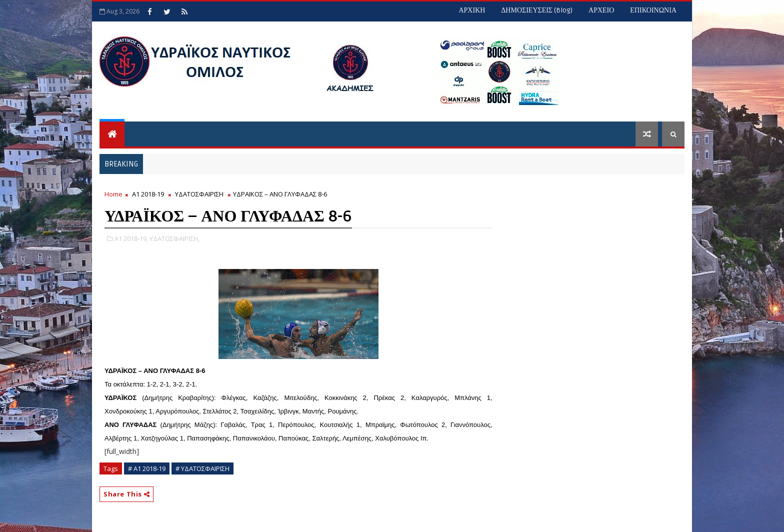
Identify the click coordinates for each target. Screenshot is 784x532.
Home (113, 194)
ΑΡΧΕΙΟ (601, 10)
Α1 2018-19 (148, 194)
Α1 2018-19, (131, 238)
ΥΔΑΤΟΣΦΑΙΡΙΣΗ (199, 194)
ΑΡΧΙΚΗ (472, 10)
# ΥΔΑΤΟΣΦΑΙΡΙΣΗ (202, 468)
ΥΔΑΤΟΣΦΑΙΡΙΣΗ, (174, 238)
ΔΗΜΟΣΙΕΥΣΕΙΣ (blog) (537, 10)
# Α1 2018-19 (147, 468)
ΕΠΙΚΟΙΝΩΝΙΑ (653, 10)
